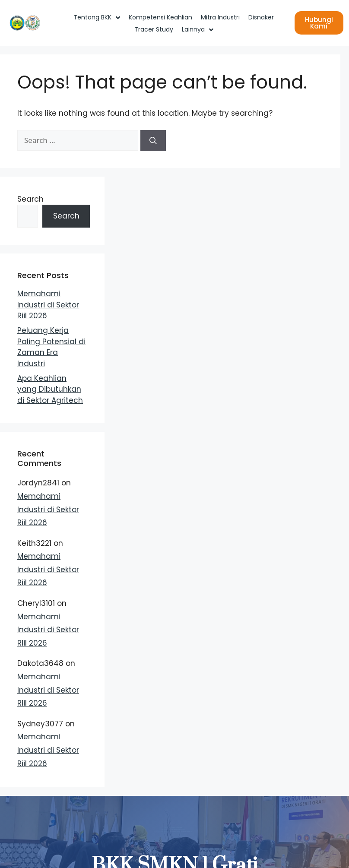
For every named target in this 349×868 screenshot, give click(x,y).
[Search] (153, 140)
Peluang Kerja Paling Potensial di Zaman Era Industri (51, 347)
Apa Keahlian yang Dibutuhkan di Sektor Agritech (50, 389)
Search (30, 199)
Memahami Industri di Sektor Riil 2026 (48, 305)
